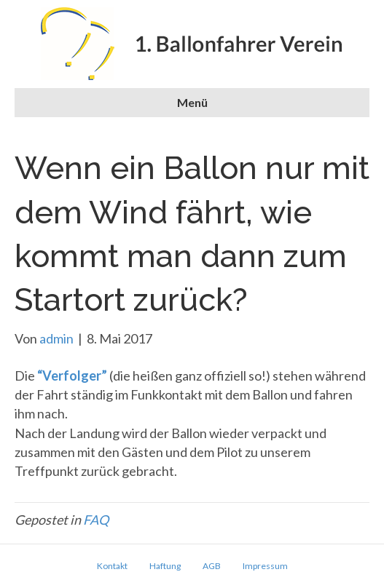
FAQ (96, 520)
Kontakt (112, 566)
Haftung (165, 566)
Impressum (265, 566)
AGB (212, 566)
